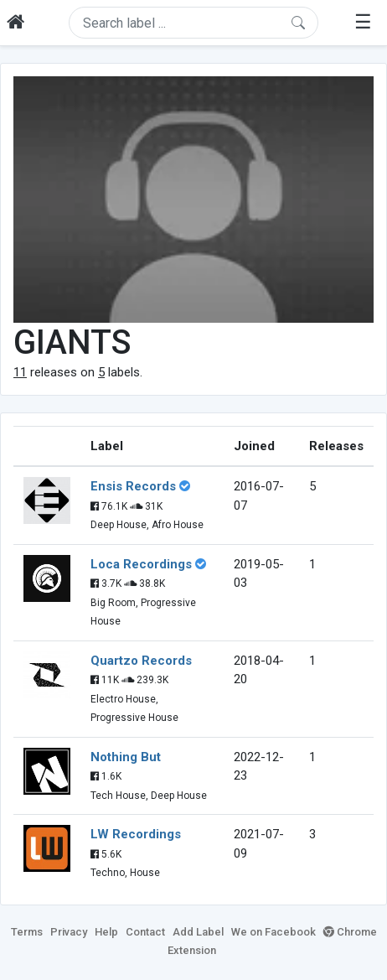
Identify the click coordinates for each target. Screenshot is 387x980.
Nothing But (126, 757)
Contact (145, 932)
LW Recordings (136, 834)
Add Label (198, 932)
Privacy (69, 932)
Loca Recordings (141, 564)
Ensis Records (133, 486)
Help (106, 932)
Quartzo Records (141, 661)
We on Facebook (273, 932)
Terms (27, 932)
